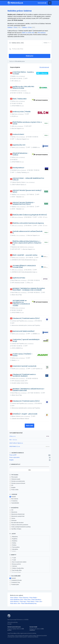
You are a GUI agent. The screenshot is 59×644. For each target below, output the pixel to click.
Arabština (14, 541)
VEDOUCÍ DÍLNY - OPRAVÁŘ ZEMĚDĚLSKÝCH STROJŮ (28, 179)
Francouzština (15, 547)
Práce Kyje (23, 602)
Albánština (14, 537)
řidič (33, 33)
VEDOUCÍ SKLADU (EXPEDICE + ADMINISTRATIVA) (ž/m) (24, 203)
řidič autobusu (42, 33)
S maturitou (13, 501)
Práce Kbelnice (14, 602)
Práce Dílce (27, 600)
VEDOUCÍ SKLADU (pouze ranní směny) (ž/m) (27, 191)
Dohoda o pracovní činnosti (17, 483)
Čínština (13, 545)
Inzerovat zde (42, 3)
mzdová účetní (18, 134)
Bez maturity (14, 499)
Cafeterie (14, 566)
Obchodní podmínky (13, 622)
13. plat (13, 558)
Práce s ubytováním (15, 457)
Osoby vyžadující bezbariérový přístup (20, 527)
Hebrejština (14, 549)
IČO (11, 485)
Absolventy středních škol (17, 514)
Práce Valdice (14, 598)
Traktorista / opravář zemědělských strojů (26, 340)
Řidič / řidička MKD (20, 99)
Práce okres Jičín (15, 603)
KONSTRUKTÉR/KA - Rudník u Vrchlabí (23, 73)
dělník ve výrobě (27, 33)
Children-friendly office (17, 568)
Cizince (12, 518)
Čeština (13, 543)
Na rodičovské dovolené (16, 523)
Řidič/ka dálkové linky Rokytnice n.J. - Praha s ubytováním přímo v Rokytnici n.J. (27, 243)
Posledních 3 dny (15, 582)
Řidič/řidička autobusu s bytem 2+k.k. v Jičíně (27, 123)
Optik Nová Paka (19, 278)
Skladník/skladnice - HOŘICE (20, 154)
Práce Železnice (24, 598)
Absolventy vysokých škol (17, 516)
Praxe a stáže (14, 490)
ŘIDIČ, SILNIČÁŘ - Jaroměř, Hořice (25, 255)
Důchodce (13, 521)
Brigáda (11, 460)
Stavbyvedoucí (18, 168)
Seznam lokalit (33, 627)
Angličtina (14, 539)
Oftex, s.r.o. (13, 436)
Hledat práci (29, 56)
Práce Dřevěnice (36, 600)
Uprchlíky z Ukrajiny (15, 529)
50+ (11, 510)
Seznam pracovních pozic (14, 627)
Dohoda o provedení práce (17, 481)
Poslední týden (14, 585)
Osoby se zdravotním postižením (19, 525)
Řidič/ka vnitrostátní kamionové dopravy (28, 223)
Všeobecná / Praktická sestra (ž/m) (26, 318)
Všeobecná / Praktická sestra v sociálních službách (24, 375)
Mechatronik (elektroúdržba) (24, 331)
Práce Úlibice (31, 602)
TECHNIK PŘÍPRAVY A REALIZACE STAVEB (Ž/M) (24, 266)
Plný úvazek (14, 477)
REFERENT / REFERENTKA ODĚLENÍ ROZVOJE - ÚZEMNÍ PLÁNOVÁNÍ (29, 390)
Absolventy (13, 512)
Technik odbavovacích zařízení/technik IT (28, 232)
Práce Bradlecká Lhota (16, 600)
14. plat (13, 560)
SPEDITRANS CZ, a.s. (15, 446)
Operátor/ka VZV (19, 145)
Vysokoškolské (14, 503)
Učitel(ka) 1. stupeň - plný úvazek (25, 414)
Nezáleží (13, 497)
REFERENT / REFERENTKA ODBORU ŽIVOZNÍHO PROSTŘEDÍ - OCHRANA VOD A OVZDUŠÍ (29, 289)
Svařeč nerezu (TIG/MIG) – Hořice (23, 355)
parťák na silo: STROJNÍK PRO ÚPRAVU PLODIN (23, 87)
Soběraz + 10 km (12, 27)
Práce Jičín (39, 602)
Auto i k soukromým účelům (18, 562)
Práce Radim (33, 598)
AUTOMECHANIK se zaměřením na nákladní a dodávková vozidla (21, 303)
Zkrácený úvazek (15, 479)
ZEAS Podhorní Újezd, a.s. (16, 443)
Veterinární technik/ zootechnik (24, 366)
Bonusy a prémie (15, 564)
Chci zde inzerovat (44, 67)
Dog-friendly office (16, 570)
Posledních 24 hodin (16, 580)
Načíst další (29, 426)
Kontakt (10, 624)
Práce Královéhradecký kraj (29, 603)
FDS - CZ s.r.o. (13, 440)
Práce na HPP (13, 455)
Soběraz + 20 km (27, 27)
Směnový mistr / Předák (22, 112)
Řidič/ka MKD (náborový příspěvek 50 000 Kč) (30, 215)
